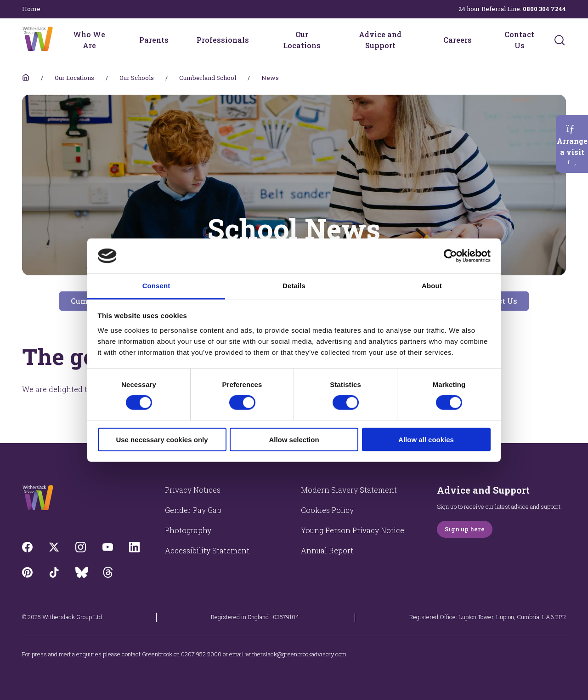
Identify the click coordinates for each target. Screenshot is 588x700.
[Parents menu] (175, 40)
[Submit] (560, 40)
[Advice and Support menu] (421, 40)
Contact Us (519, 40)
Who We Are (89, 40)
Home (31, 9)
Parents (154, 40)
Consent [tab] (156, 286)
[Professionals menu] (255, 40)
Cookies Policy (327, 510)
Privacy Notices (193, 490)
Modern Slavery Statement (349, 490)
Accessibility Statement (207, 550)
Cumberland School (208, 78)
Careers (458, 40)
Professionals (223, 40)
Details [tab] (294, 286)
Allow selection (294, 439)
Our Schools (137, 78)
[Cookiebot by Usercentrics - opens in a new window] (450, 256)
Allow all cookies (426, 439)
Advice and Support (380, 40)
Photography (188, 530)
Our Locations (302, 40)
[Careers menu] (478, 40)
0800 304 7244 (544, 9)
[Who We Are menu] (117, 40)
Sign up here (465, 529)
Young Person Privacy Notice (353, 530)
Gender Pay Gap (193, 510)
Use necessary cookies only (162, 439)
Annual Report (327, 550)
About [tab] (432, 286)
